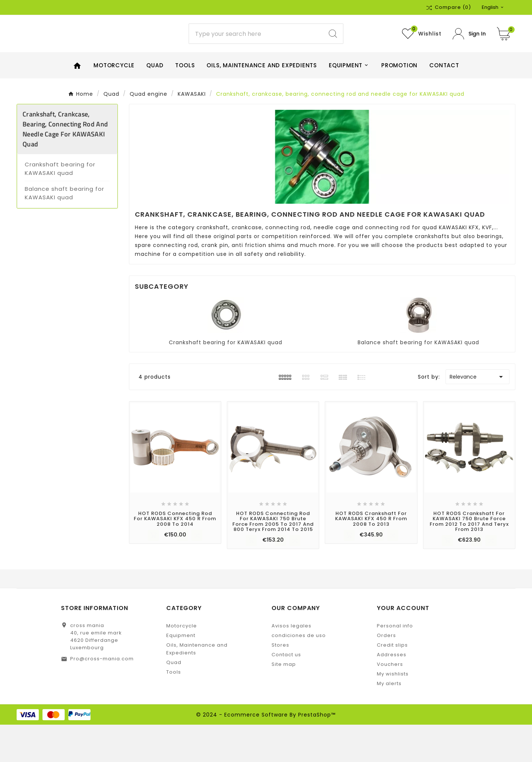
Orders (386, 673)
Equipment (181, 673)
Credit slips (392, 682)
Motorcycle (182, 663)
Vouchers (390, 702)
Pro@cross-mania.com (102, 696)
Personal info (395, 663)
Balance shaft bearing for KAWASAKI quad (64, 230)
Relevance (478, 414)
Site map (284, 702)
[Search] (256, 53)
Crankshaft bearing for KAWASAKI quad (60, 206)
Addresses (392, 692)
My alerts (389, 721)
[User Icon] (469, 52)
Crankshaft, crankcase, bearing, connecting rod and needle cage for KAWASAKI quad (65, 166)
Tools (174, 709)
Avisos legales (291, 663)
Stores (280, 682)
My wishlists (393, 711)
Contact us (286, 692)
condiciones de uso (299, 673)
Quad (174, 700)
